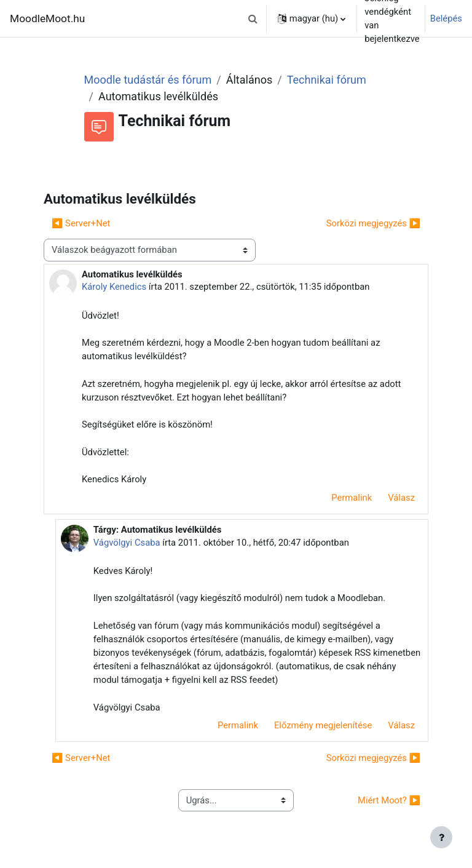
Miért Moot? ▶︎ (389, 800)
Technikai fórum (327, 80)
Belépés (446, 18)
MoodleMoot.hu (47, 18)
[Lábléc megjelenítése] (441, 837)
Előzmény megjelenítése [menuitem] (323, 725)
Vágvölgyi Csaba (127, 543)
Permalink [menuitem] (352, 498)
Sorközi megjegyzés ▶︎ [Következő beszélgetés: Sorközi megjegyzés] (373, 223)
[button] (253, 18)
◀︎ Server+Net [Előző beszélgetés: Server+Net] (81, 223)
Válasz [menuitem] (401, 498)
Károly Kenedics (114, 287)
